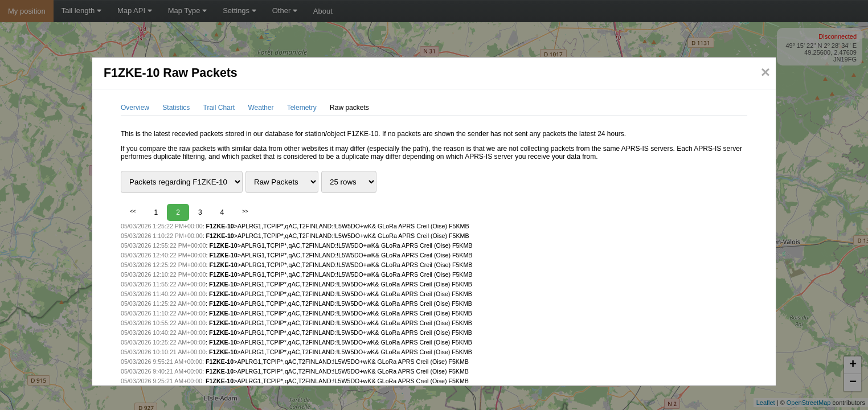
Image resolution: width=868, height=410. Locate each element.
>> (245, 211)
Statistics (176, 108)
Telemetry (302, 108)
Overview (135, 108)
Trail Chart (219, 108)
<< (133, 211)
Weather (261, 108)
